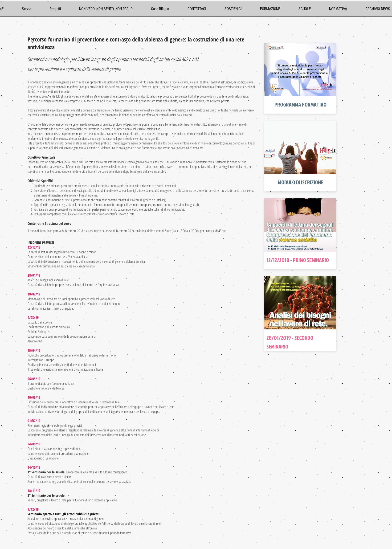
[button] (276, 10)
